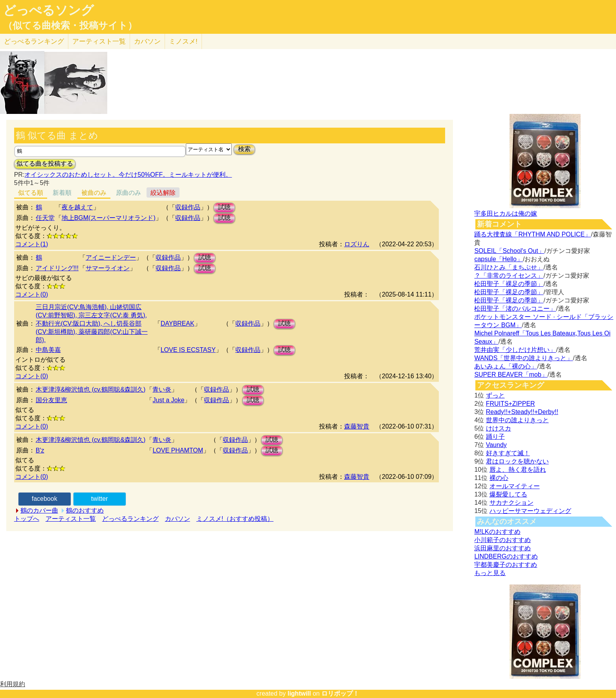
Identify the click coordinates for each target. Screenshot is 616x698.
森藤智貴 (357, 426)
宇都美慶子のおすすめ (506, 565)
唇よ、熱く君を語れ (518, 470)
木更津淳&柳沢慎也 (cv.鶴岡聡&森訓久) (91, 389)
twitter (100, 499)
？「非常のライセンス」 (509, 276)
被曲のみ (94, 193)
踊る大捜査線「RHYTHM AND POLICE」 (533, 234)
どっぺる (34, 41)
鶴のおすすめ (85, 510)
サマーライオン (108, 268)
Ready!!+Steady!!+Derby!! (522, 412)
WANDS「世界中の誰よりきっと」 (523, 358)
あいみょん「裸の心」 (506, 366)
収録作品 (188, 207)
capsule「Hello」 (499, 259)
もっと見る (490, 573)
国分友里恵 (51, 400)
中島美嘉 (48, 350)
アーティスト (99, 41)
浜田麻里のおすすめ (502, 548)
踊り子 (495, 437)
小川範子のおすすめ (502, 540)
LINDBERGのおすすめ (506, 556)
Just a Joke (168, 400)
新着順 (62, 193)
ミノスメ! (183, 41)
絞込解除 (163, 193)
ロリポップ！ (340, 693)
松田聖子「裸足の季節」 (509, 284)
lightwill (299, 693)
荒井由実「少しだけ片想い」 (515, 350)
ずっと (495, 395)
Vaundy (496, 445)
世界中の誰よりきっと (517, 420)
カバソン (147, 41)
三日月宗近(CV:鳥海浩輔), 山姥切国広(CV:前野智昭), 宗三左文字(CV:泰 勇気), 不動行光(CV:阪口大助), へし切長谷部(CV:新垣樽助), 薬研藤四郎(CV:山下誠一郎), (92, 323)
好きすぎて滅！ (508, 453)
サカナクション (511, 503)
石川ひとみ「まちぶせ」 (509, 267)
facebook (45, 499)
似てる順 (31, 193)
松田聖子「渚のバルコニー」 (515, 309)
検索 (244, 149)
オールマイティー (515, 486)
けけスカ (499, 428)
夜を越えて (77, 207)
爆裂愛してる (508, 494)
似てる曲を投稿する (45, 164)
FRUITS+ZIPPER (511, 404)
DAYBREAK (178, 323)
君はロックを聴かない (517, 461)
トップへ (27, 519)
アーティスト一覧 (71, 519)
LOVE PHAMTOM (178, 450)
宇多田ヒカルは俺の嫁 (506, 213)
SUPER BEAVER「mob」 (511, 375)
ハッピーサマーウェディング (530, 511)
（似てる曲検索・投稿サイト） (70, 26)
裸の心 (499, 478)
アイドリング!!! (57, 268)
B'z (40, 450)
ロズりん (357, 244)
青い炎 (162, 389)
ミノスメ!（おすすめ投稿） (235, 519)
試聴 (224, 207)
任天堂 (45, 218)
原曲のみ (128, 193)
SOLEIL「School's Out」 (509, 251)
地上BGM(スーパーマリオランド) (109, 218)
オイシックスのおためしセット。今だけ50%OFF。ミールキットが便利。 (128, 175)
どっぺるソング (49, 10)
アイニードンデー (111, 257)
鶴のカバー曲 (39, 510)
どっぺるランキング (130, 519)
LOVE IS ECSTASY (188, 350)
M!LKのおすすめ (497, 532)
